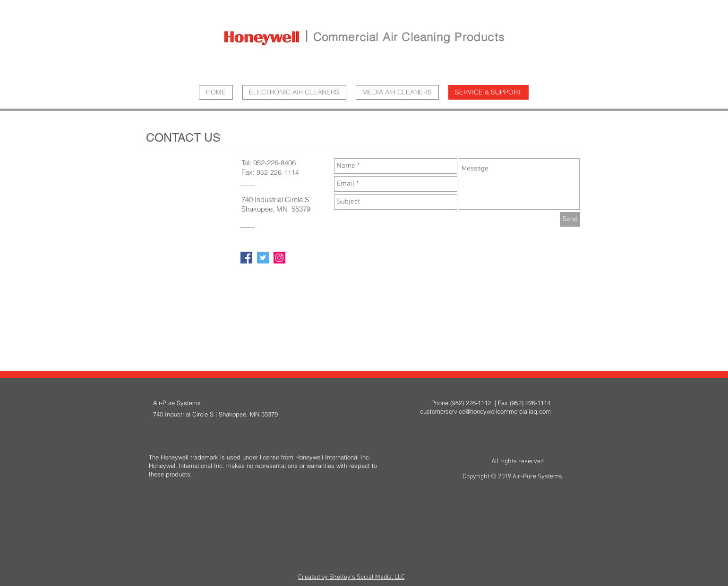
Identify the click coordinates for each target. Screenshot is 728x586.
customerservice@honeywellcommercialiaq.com (485, 411)
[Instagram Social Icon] (279, 258)
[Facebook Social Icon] (246, 258)
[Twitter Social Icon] (263, 258)
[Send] (570, 219)
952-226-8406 (274, 163)
